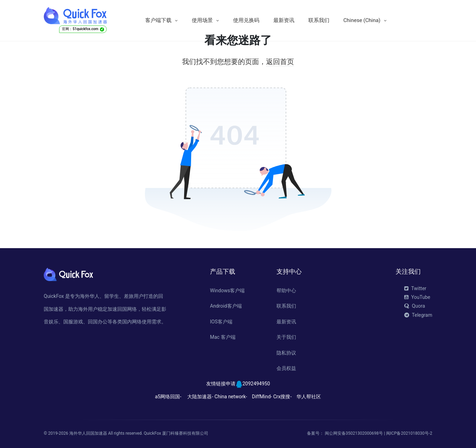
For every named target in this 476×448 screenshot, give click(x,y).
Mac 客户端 (223, 337)
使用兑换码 (246, 20)
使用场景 (202, 20)
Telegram (418, 315)
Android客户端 (226, 306)
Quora (415, 306)
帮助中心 (286, 290)
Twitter (415, 288)
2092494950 (256, 384)
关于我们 (286, 337)
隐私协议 (286, 353)
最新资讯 (284, 20)
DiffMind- (262, 397)
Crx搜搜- (283, 397)
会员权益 (286, 368)
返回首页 (280, 62)
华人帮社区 (309, 397)
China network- (231, 397)
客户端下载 (158, 20)
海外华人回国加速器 (88, 433)
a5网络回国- (168, 397)
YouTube (417, 297)
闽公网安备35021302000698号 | (355, 433)
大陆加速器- (200, 397)
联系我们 (319, 20)
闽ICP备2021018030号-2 (409, 433)
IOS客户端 (221, 322)
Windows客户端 (227, 290)
